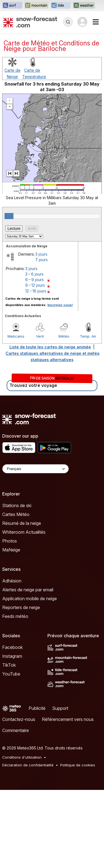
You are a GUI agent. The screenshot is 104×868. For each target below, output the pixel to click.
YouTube (11, 752)
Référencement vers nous (68, 797)
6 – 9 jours (35, 358)
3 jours (41, 332)
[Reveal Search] (68, 22)
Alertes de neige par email (28, 668)
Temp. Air (88, 414)
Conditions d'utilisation (22, 835)
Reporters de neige (21, 685)
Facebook (12, 725)
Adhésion (12, 659)
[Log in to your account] (82, 22)
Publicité (37, 786)
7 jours (41, 338)
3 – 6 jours (34, 352)
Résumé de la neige (22, 601)
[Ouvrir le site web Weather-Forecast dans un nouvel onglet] (84, 6)
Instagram (12, 734)
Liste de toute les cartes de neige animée (50, 425)
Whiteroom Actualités (24, 610)
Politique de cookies (78, 843)
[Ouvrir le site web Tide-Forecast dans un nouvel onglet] (61, 6)
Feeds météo (15, 694)
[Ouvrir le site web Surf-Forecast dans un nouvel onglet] (12, 6)
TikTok (9, 743)
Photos (10, 619)
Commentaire (16, 808)
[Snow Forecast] (30, 22)
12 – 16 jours (36, 369)
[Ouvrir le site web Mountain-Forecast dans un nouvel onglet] (36, 6)
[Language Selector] (35, 547)
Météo (64, 414)
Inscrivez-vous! (60, 383)
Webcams (16, 414)
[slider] (9, 294)
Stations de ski (17, 584)
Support (60, 786)
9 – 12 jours (35, 363)
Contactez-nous (19, 797)
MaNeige (11, 628)
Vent (40, 414)
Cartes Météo (16, 592)
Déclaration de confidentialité (28, 843)
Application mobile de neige (30, 677)
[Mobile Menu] (96, 22)
